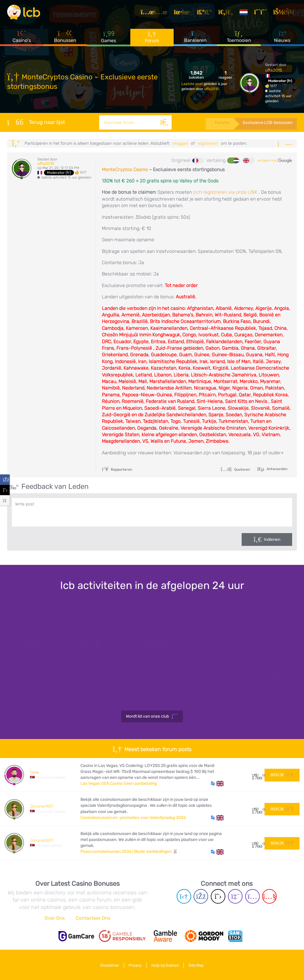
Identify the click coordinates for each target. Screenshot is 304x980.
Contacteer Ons (93, 918)
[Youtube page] (269, 896)
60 (256, 843)
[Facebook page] (201, 896)
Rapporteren (117, 469)
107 (256, 809)
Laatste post (193, 84)
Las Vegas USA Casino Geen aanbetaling (119, 783)
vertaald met (275, 161)
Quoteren (235, 469)
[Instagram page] (252, 896)
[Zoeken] (164, 122)
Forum (152, 38)
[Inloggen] (285, 13)
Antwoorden (277, 469)
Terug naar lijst (36, 122)
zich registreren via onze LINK (225, 192)
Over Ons (55, 918)
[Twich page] (235, 896)
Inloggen (180, 143)
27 (256, 775)
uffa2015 (212, 89)
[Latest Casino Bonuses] (25, 13)
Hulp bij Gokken (166, 965)
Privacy (134, 965)
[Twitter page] (218, 896)
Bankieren (195, 38)
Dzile (34, 772)
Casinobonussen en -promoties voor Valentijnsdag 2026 (133, 818)
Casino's (22, 38)
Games (109, 38)
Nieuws (282, 38)
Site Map (198, 965)
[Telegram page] (184, 896)
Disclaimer (108, 965)
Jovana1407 (42, 806)
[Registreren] (262, 13)
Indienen (272, 539)
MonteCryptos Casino (125, 170)
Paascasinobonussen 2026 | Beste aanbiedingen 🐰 (129, 851)
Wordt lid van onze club (152, 716)
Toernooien (239, 38)
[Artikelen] (156, 13)
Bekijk (282, 775)
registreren (208, 143)
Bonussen (65, 38)
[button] (217, 784)
